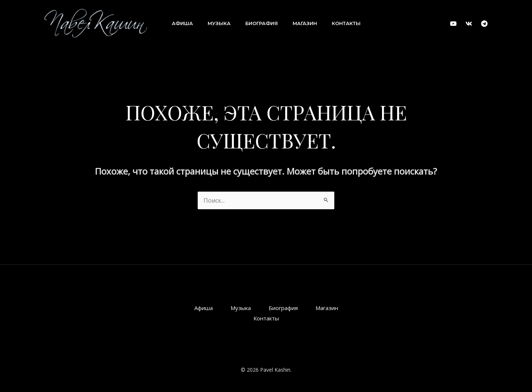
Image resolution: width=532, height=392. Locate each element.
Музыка (219, 23)
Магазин (305, 23)
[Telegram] (484, 24)
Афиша (182, 23)
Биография (262, 23)
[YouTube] (453, 24)
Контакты (346, 23)
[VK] (469, 24)
